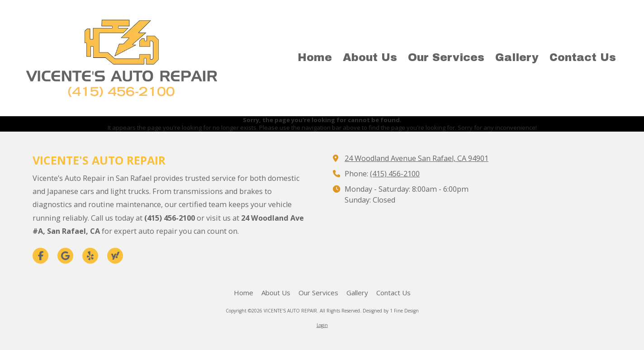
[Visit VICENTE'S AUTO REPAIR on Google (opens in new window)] (65, 256)
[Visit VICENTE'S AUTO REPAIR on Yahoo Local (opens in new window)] (115, 256)
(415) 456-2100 (395, 174)
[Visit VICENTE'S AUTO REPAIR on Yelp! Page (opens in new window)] (90, 256)
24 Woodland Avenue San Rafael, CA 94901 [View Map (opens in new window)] (417, 158)
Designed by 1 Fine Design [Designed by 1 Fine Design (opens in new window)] (391, 311)
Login (322, 325)
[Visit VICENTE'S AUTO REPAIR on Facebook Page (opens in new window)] (40, 256)
